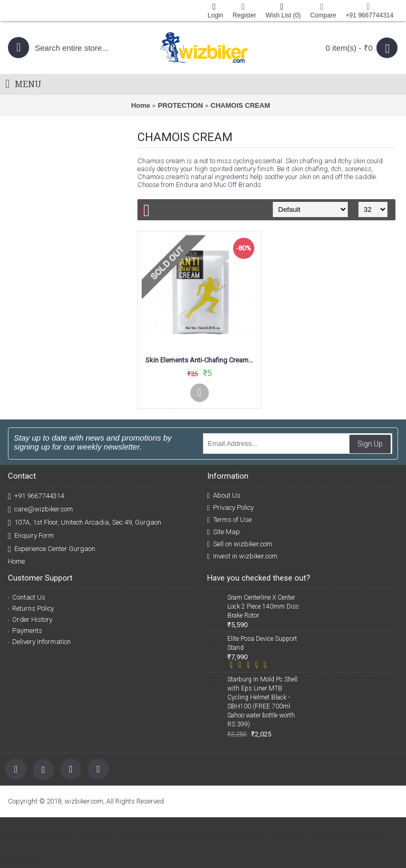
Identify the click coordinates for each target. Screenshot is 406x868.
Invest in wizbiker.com (242, 556)
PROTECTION (181, 105)
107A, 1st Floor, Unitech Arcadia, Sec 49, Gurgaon (85, 523)
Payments (25, 631)
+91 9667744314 (36, 496)
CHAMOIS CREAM (240, 105)
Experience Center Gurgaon (52, 549)
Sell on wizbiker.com (240, 544)
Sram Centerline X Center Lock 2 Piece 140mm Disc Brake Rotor (263, 606)
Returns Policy (31, 608)
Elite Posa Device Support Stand (262, 643)
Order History (30, 619)
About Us (224, 496)
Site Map (224, 532)
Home (141, 105)
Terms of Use (229, 520)
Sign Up (370, 444)
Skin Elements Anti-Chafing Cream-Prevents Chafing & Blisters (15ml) (201, 360)
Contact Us (27, 597)
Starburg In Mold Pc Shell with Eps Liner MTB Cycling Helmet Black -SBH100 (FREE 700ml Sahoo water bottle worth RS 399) (262, 702)
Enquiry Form (31, 536)
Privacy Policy (230, 508)
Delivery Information (39, 642)
